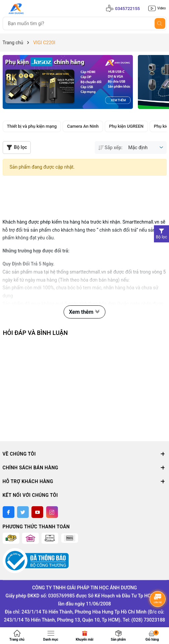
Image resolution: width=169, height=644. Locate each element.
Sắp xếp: (110, 148)
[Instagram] (52, 512)
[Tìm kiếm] (160, 23)
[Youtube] (37, 512)
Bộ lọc (17, 148)
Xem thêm (84, 312)
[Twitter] (23, 512)
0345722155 (128, 9)
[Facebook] (9, 512)
